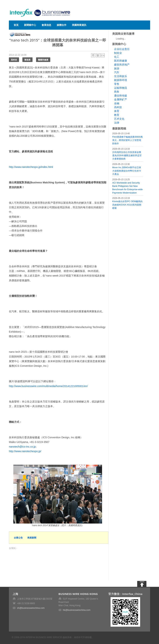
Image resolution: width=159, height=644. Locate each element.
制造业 (118, 53)
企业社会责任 (122, 49)
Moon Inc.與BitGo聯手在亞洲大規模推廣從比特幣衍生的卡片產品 (127, 171)
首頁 (16, 25)
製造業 (27, 60)
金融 (117, 103)
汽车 (117, 72)
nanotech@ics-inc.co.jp (22, 447)
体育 (117, 111)
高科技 (14, 60)
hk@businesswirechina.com (77, 610)
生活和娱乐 (121, 76)
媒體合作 (62, 25)
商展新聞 (32, 538)
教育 (117, 115)
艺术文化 (119, 119)
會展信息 (46, 25)
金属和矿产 (121, 99)
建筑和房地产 (122, 65)
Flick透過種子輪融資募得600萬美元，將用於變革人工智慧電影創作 (127, 140)
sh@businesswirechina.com (31, 608)
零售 (117, 84)
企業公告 (18, 538)
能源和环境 (121, 80)
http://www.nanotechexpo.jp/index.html (31, 167)
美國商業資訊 (79, 25)
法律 (117, 123)
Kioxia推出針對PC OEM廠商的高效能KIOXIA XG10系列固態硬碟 (127, 205)
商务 (117, 92)
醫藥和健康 (43, 60)
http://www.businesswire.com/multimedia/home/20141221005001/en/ (48, 386)
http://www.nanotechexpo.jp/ (25, 451)
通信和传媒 (121, 96)
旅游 (117, 68)
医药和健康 (121, 61)
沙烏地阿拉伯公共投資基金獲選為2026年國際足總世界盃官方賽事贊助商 (127, 156)
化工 (117, 57)
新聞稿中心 (30, 25)
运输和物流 (121, 88)
